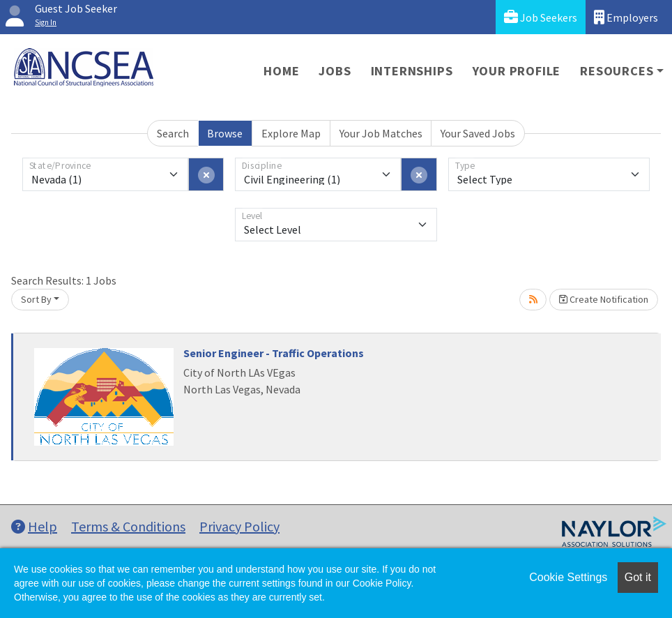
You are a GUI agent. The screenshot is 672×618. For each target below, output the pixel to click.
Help (34, 526)
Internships (412, 71)
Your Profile (517, 71)
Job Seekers (541, 17)
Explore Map (291, 133)
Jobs (335, 71)
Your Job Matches (381, 133)
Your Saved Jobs (478, 133)
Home (281, 71)
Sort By (36, 299)
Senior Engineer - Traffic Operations (274, 353)
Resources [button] (617, 71)
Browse (225, 133)
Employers (626, 17)
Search (173, 133)
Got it (638, 577)
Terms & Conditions (128, 526)
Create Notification (604, 299)
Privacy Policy (239, 526)
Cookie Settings (568, 577)
